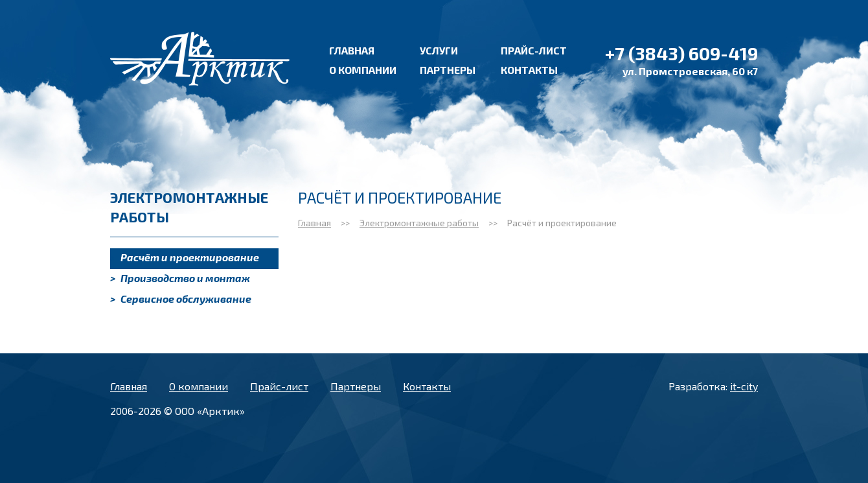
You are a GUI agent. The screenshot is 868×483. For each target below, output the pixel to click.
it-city (744, 386)
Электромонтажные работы (419, 223)
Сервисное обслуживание (181, 299)
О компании (363, 70)
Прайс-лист (534, 50)
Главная (352, 50)
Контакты (529, 70)
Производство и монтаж (180, 278)
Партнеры (448, 70)
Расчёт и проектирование (185, 257)
